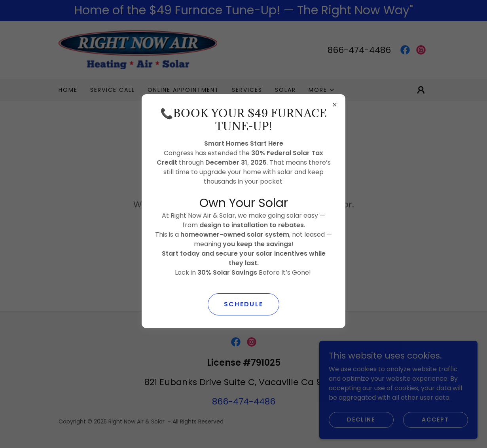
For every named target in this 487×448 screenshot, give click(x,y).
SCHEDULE (243, 304)
